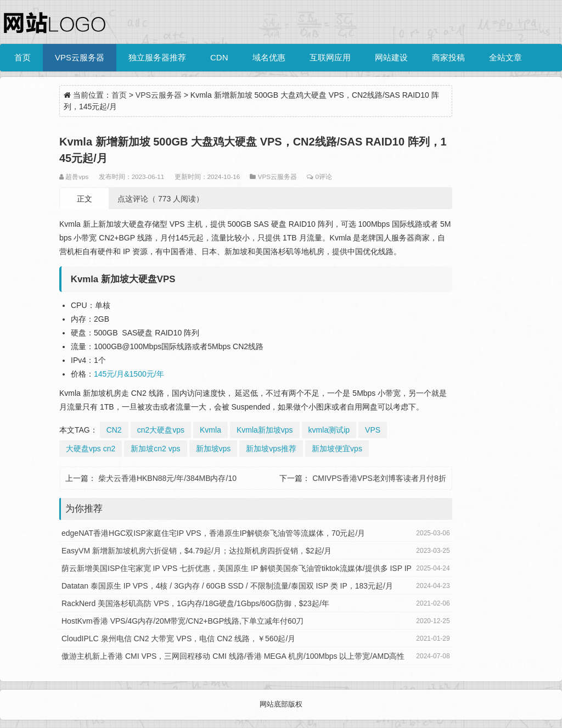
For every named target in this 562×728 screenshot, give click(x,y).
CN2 (114, 430)
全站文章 (505, 57)
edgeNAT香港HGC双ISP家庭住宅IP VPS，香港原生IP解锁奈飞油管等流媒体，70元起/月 (213, 533)
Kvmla (210, 430)
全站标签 (31, 85)
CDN (219, 57)
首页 (23, 57)
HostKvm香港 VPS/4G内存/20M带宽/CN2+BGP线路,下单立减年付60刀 (182, 621)
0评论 (323, 177)
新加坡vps (213, 449)
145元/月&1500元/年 (129, 374)
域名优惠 (269, 57)
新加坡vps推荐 (271, 449)
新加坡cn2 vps (155, 449)
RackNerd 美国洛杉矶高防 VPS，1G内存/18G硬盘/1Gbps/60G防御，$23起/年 (195, 603)
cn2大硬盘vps (161, 430)
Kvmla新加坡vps (265, 430)
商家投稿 (448, 57)
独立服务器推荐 (157, 57)
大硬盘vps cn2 (91, 449)
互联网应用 (330, 57)
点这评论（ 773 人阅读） (161, 199)
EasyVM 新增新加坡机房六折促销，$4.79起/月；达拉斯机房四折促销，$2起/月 (196, 551)
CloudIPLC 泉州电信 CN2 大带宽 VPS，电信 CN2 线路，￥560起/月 (178, 639)
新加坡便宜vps (337, 449)
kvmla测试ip (329, 430)
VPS (373, 430)
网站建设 (391, 57)
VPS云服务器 (80, 57)
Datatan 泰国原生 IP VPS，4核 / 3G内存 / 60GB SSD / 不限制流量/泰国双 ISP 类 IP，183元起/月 (227, 586)
